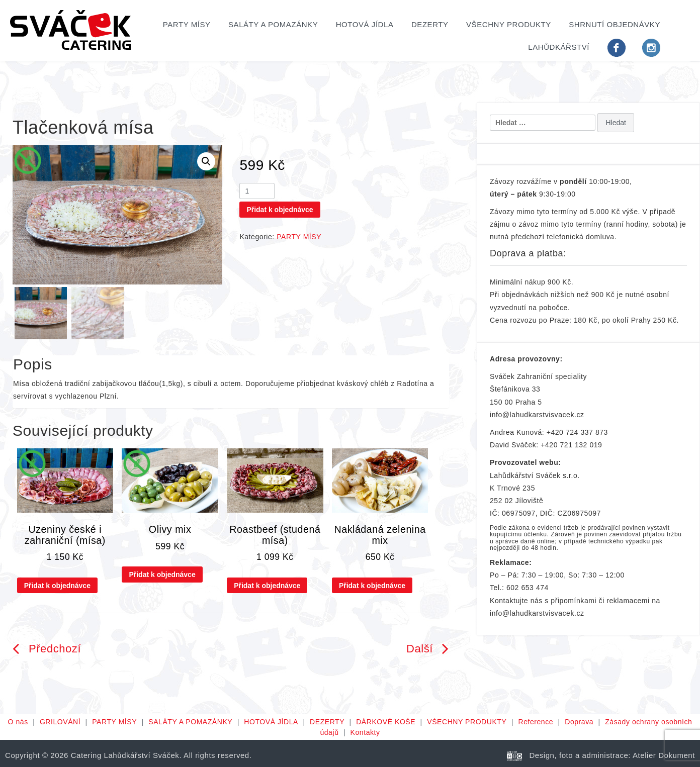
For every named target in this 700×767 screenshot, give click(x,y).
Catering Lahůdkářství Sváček (125, 755)
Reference (536, 722)
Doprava (579, 722)
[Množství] (257, 191)
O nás (18, 722)
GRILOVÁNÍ (60, 722)
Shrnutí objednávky (615, 24)
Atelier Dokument (664, 755)
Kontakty (365, 732)
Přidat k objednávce (280, 210)
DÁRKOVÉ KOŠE (386, 722)
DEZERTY (430, 24)
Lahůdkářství (559, 47)
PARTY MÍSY (187, 24)
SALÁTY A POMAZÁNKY (273, 24)
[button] (206, 161)
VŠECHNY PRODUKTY (509, 24)
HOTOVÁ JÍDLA (365, 24)
